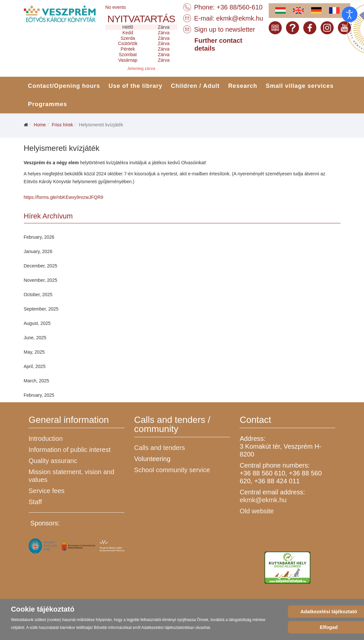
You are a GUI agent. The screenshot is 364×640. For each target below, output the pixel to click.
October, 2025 (38, 295)
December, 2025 (41, 266)
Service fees (47, 491)
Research (243, 86)
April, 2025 (35, 366)
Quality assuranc (53, 461)
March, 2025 (37, 381)
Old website (257, 511)
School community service (172, 470)
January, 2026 (38, 251)
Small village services (300, 86)
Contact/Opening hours (64, 86)
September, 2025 (41, 309)
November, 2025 (41, 280)
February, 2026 (39, 237)
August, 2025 (37, 323)
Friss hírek (62, 125)
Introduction (46, 439)
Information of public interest (70, 450)
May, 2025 (34, 352)
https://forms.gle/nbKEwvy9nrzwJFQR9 (64, 197)
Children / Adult (195, 86)
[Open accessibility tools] (350, 14)
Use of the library (136, 86)
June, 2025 (35, 338)
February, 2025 (39, 395)
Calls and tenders (160, 448)
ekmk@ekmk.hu (240, 18)
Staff (35, 502)
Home (40, 125)
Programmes (48, 104)
